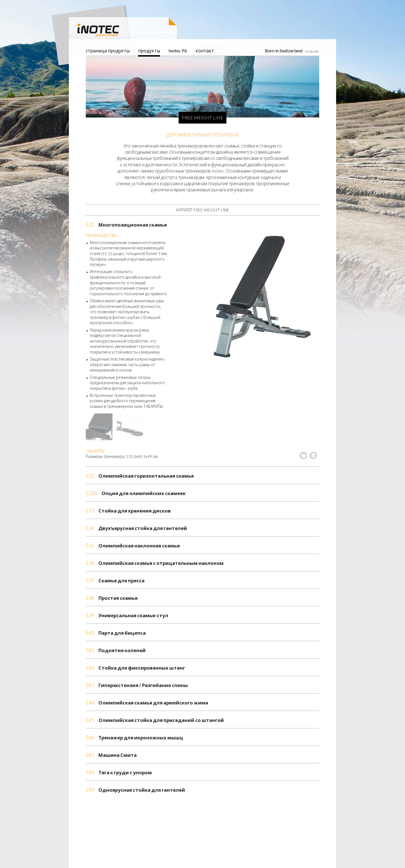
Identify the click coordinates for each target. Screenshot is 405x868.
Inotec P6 (178, 51)
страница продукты (108, 51)
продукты (149, 51)
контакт (205, 51)
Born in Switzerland (284, 51)
